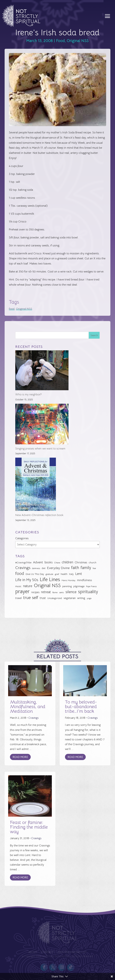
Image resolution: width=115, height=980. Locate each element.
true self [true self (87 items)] (31, 598)
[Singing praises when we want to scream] (42, 425)
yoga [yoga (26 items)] (89, 598)
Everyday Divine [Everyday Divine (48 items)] (58, 568)
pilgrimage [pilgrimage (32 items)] (79, 586)
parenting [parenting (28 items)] (67, 586)
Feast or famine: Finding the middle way (29, 827)
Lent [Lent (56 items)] (79, 574)
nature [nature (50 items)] (28, 586)
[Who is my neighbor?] (42, 371)
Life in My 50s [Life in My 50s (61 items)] (27, 580)
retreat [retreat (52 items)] (46, 592)
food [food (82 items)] (20, 574)
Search (94, 335)
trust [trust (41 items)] (43, 598)
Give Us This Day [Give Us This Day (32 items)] (35, 574)
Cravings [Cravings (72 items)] (23, 568)
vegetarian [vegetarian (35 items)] (70, 598)
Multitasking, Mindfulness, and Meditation (28, 707)
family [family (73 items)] (86, 568)
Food (60, 41)
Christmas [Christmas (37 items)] (81, 562)
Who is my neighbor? (28, 394)
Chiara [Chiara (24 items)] (57, 563)
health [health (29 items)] (64, 574)
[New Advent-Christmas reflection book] (36, 485)
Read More (20, 757)
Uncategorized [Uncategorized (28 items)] (55, 598)
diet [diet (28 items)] (44, 568)
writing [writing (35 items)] (81, 598)
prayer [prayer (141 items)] (22, 592)
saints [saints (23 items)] (61, 592)
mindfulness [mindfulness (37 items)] (84, 580)
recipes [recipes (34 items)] (35, 592)
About (34, 952)
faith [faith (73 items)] (75, 568)
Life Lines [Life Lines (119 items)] (50, 580)
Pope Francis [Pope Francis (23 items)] (91, 586)
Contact (48, 952)
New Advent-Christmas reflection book (39, 515)
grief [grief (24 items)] (57, 574)
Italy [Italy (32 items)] (71, 574)
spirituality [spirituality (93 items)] (88, 592)
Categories (22, 538)
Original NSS (78, 41)
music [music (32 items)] (18, 586)
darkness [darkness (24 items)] (36, 568)
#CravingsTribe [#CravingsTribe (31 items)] (23, 562)
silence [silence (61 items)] (71, 592)
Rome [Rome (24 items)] (55, 592)
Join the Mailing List (71, 952)
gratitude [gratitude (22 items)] (49, 574)
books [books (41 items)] (49, 562)
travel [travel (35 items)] (18, 598)
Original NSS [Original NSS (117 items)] (47, 586)
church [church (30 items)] (93, 563)
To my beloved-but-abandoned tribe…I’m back (81, 707)
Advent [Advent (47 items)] (38, 562)
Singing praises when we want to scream (40, 449)
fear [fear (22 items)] (94, 568)
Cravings (33, 718)
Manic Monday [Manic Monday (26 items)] (69, 580)
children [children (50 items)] (67, 562)
